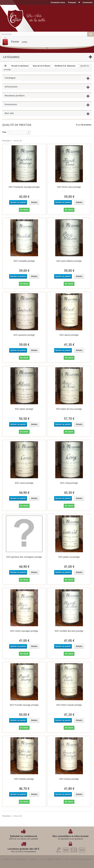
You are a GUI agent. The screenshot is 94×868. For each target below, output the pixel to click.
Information (11, 87)
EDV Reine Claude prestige (69, 705)
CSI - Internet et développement (78, 859)
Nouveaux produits (15, 95)
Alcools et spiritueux (20, 66)
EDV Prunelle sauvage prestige (24, 705)
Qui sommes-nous (19, 859)
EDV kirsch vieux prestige (69, 187)
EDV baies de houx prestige (69, 409)
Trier (4, 132)
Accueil (5, 859)
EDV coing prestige (69, 483)
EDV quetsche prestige (24, 335)
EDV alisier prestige (24, 409)
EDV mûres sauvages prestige (24, 631)
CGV (42, 859)
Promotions (11, 104)
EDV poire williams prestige (69, 261)
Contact (33, 859)
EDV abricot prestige (69, 335)
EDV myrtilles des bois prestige (69, 631)
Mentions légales (54, 859)
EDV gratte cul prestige (69, 557)
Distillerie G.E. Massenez (65, 66)
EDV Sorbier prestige (24, 779)
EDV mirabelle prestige (24, 261)
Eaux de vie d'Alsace (42, 66)
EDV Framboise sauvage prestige (24, 187)
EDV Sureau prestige (69, 779)
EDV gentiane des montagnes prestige (24, 557)
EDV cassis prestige (24, 483)
